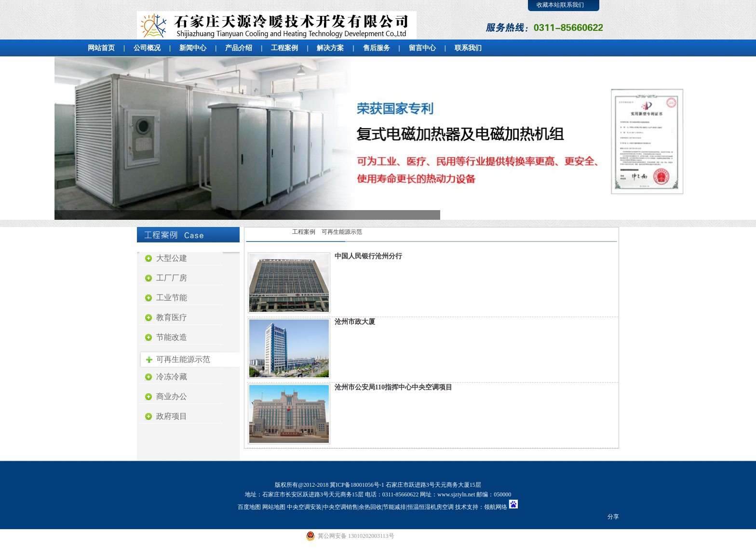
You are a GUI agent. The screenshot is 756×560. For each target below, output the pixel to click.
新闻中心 (193, 48)
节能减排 (394, 507)
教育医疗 (172, 317)
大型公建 (172, 258)
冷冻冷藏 (172, 377)
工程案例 (284, 48)
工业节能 (172, 298)
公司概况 (147, 48)
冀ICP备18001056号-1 (357, 485)
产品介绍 (239, 48)
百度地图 (249, 507)
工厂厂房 (172, 278)
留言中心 (422, 48)
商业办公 (172, 396)
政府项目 (172, 416)
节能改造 (172, 337)
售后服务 (377, 48)
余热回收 (370, 507)
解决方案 (330, 48)
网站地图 (274, 507)
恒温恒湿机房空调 (431, 507)
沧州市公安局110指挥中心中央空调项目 (393, 387)
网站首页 (101, 48)
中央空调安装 (304, 507)
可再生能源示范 (183, 359)
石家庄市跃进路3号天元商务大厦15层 (433, 485)
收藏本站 (548, 5)
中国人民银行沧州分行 (368, 256)
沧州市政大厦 (355, 322)
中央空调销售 (340, 507)
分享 (613, 517)
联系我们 (572, 5)
